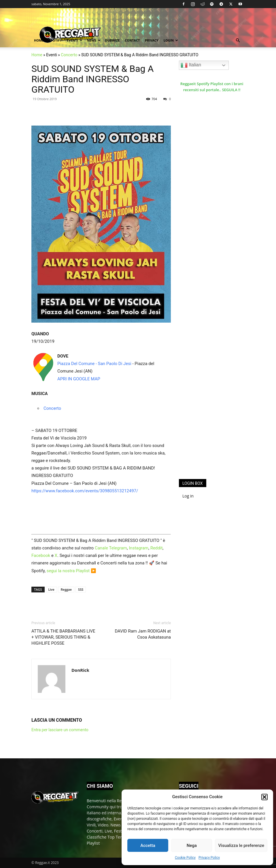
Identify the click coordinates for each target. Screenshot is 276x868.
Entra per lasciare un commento (60, 730)
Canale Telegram (111, 548)
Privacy (152, 40)
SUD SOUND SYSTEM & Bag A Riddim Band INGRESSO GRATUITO (92, 79)
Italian (191, 65)
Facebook (41, 555)
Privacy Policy (209, 858)
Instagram (139, 548)
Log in (188, 496)
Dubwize (113, 40)
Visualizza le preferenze (241, 845)
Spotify (55, 40)
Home (39, 40)
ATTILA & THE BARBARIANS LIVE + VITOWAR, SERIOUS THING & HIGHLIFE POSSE (63, 637)
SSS (81, 589)
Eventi (74, 40)
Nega (192, 845)
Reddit (157, 548)
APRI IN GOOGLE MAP (79, 379)
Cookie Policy (185, 858)
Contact (132, 40)
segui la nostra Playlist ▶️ (71, 571)
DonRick (80, 670)
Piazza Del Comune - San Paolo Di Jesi (94, 364)
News (94, 40)
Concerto (69, 55)
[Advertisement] (222, 380)
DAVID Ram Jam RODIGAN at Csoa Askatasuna (143, 634)
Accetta (148, 845)
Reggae (66, 589)
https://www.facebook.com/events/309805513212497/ (85, 491)
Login (171, 40)
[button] (264, 797)
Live (51, 589)
